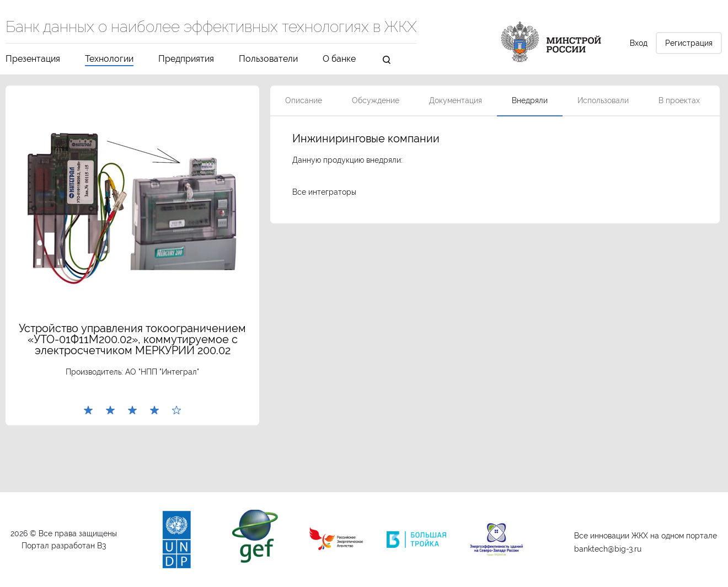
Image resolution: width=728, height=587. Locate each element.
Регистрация (689, 43)
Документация (456, 100)
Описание (304, 100)
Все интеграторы (324, 192)
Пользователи (268, 59)
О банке (339, 59)
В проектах (679, 100)
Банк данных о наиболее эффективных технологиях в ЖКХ (211, 28)
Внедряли (530, 100)
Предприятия (186, 59)
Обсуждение (376, 100)
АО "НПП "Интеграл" (162, 372)
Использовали (603, 100)
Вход (639, 43)
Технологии (109, 59)
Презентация (33, 59)
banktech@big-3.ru (608, 549)
